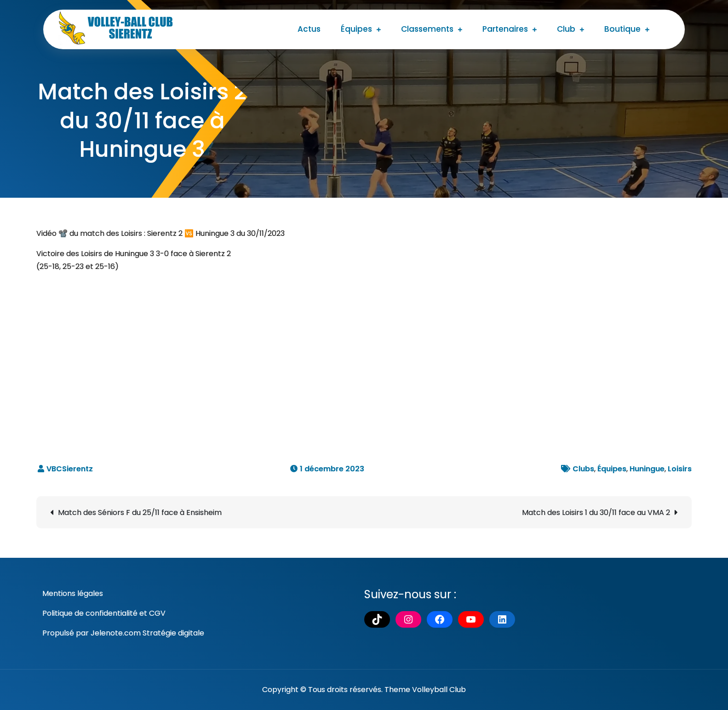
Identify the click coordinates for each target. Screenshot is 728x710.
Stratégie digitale (173, 633)
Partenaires (505, 29)
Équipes (356, 29)
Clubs (583, 469)
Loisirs (680, 469)
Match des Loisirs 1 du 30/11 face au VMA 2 (596, 512)
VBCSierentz (70, 469)
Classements (427, 29)
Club (566, 29)
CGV (157, 613)
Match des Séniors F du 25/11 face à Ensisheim (140, 512)
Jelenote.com (116, 633)
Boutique (622, 29)
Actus (309, 29)
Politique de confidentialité (90, 613)
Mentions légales (73, 593)
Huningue (647, 469)
